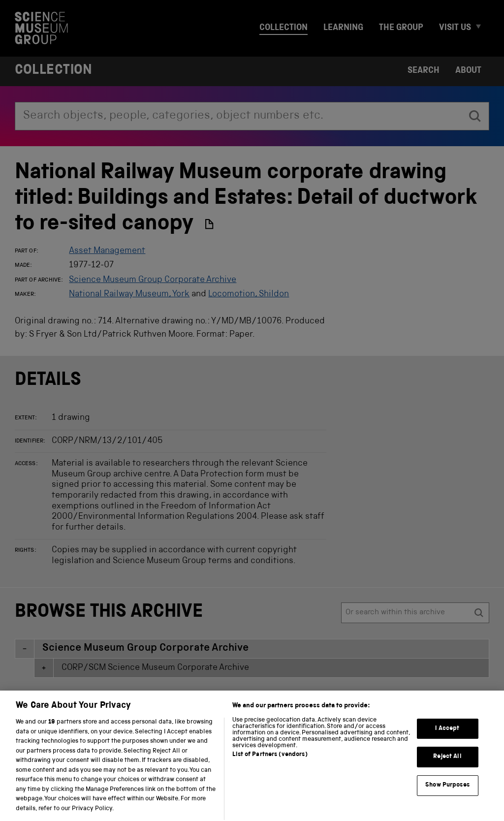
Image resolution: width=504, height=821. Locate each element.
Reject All (447, 767)
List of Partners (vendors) (270, 765)
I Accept (447, 738)
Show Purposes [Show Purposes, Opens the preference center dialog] (447, 795)
